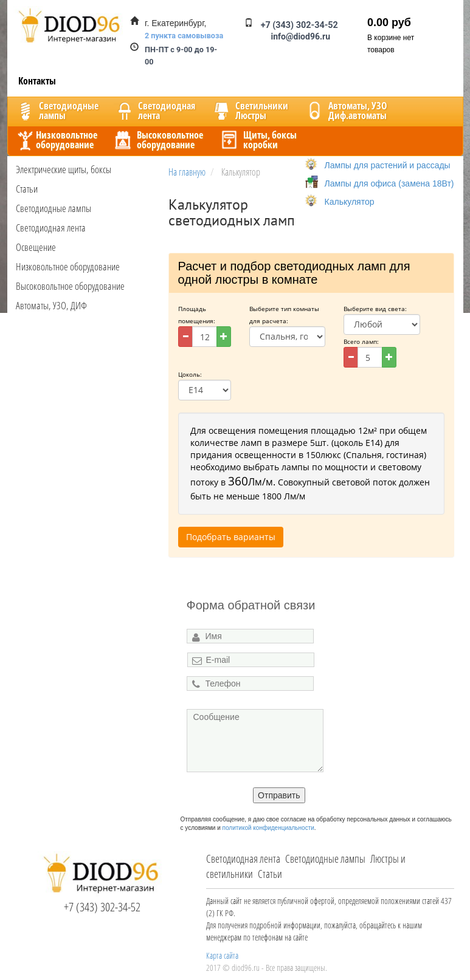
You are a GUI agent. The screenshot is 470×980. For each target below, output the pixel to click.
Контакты (37, 81)
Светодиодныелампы (57, 111)
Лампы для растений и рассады (388, 165)
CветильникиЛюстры (250, 111)
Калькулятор (350, 202)
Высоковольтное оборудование (70, 286)
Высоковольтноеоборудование (158, 140)
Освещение (36, 247)
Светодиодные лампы (54, 208)
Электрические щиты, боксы (64, 169)
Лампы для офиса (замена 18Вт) (389, 183)
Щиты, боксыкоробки (258, 140)
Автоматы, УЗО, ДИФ (51, 305)
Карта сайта (222, 955)
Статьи (27, 189)
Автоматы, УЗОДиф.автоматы (345, 111)
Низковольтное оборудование (68, 266)
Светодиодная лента (51, 228)
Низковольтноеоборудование (56, 140)
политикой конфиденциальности (268, 828)
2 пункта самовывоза (184, 36)
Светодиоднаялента (154, 111)
